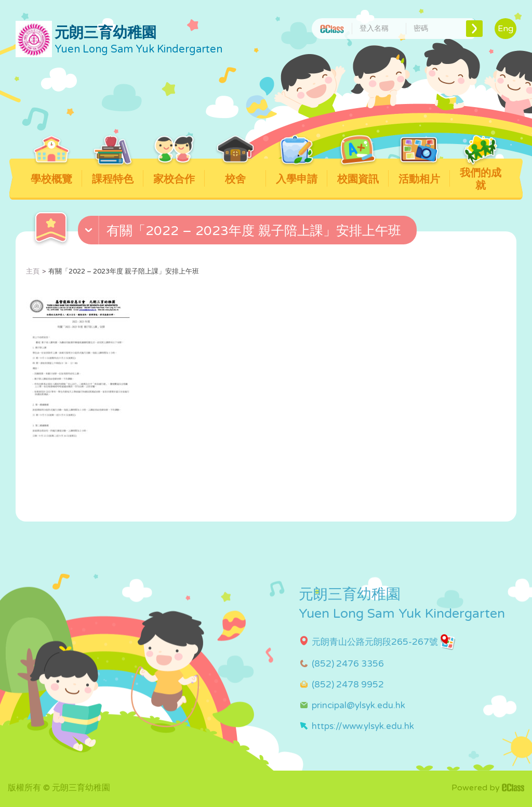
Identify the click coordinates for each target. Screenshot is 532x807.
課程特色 (113, 172)
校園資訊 (358, 172)
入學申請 (297, 172)
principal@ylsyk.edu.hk (358, 705)
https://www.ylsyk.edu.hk (363, 726)
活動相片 (420, 172)
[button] (249, 232)
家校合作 (174, 172)
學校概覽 (52, 172)
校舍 (236, 172)
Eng (506, 29)
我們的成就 (481, 175)
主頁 (33, 271)
